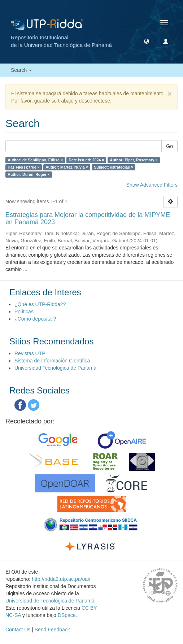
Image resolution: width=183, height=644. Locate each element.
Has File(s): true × (23, 167)
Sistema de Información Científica (52, 361)
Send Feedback (52, 630)
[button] (147, 41)
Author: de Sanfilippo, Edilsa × (35, 160)
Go (169, 146)
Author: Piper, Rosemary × (134, 160)
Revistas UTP (30, 353)
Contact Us (18, 630)
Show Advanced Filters (152, 185)
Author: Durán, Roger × (29, 174)
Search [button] (21, 70)
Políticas (24, 312)
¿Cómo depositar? (35, 319)
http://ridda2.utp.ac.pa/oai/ (61, 579)
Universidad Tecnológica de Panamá (55, 368)
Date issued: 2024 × (86, 160)
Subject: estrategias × (114, 167)
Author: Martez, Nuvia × (67, 167)
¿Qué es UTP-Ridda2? (40, 304)
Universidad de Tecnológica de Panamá (50, 601)
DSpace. (67, 615)
